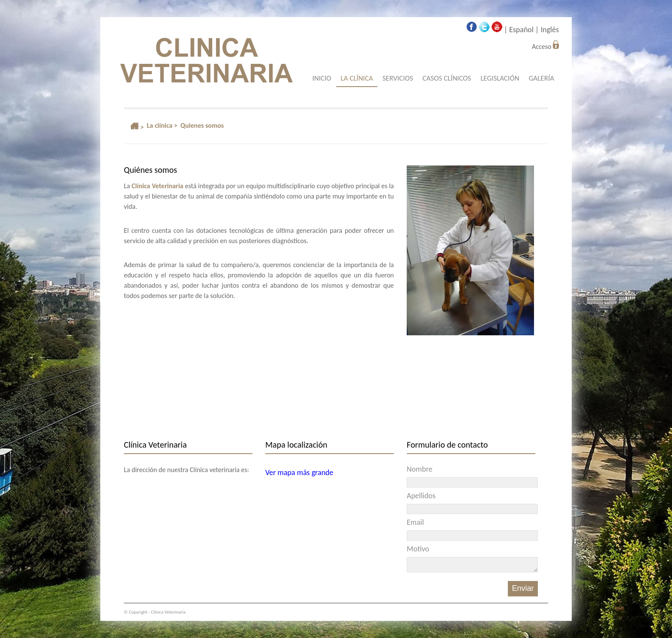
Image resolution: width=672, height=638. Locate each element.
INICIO (322, 78)
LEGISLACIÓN (500, 78)
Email (415, 522)
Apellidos (421, 496)
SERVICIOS (397, 78)
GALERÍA (541, 78)
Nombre (420, 469)
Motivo (418, 549)
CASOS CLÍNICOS (447, 78)
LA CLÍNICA (357, 78)
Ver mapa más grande (299, 472)
